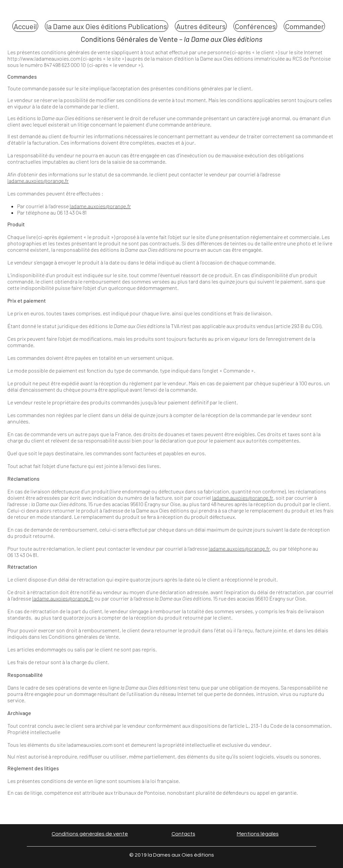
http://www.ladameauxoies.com (44, 58)
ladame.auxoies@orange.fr (38, 181)
